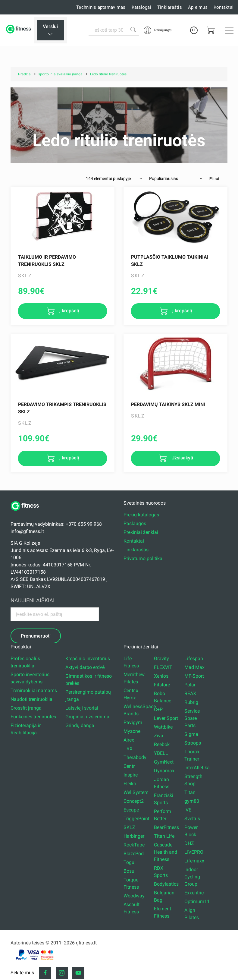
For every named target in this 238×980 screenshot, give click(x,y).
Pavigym (133, 722)
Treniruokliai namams (34, 690)
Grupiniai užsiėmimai (88, 717)
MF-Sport (194, 676)
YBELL (161, 753)
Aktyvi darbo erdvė (85, 667)
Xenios (161, 676)
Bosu (129, 871)
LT (194, 30)
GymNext (164, 762)
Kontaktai (224, 7)
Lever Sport (166, 718)
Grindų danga (80, 725)
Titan (190, 792)
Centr (129, 766)
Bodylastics (166, 884)
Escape (131, 810)
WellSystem (136, 792)
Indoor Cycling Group (192, 877)
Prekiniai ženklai (141, 532)
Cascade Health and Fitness (166, 852)
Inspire (131, 775)
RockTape (134, 845)
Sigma (191, 734)
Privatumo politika (143, 558)
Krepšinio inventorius (88, 659)
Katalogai (141, 7)
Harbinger (134, 836)
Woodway (134, 896)
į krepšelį (69, 311)
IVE (188, 810)
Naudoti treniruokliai (32, 699)
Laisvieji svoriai (82, 708)
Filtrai (214, 179)
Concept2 (134, 801)
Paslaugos (135, 523)
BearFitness (166, 827)
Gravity (161, 659)
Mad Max (194, 667)
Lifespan (194, 659)
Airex (129, 740)
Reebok (162, 744)
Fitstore (162, 685)
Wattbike (163, 727)
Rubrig (191, 702)
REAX (190, 693)
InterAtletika (197, 768)
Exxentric (194, 893)
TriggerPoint (136, 819)
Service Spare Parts (192, 718)
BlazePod (134, 854)
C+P (158, 709)
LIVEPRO (194, 852)
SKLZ (129, 827)
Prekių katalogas (141, 515)
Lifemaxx (194, 861)
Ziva (159, 736)
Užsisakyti (182, 458)
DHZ (189, 843)
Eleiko (130, 784)
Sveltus (192, 819)
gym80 (192, 801)
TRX (128, 749)
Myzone (132, 731)
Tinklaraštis (170, 7)
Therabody (135, 757)
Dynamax (164, 771)
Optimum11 (197, 901)
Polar (190, 685)
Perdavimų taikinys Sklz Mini (168, 404)
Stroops (193, 743)
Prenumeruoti (36, 636)
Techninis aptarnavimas (101, 7)
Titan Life (164, 836)
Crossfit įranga (26, 708)
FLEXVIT (163, 667)
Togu (129, 862)
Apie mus (198, 7)
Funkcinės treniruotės (33, 717)
